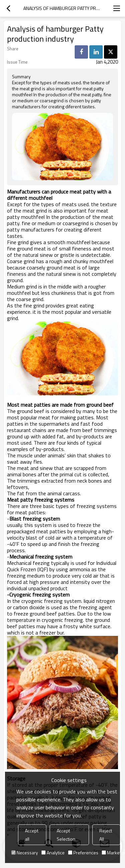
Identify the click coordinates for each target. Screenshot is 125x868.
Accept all (32, 835)
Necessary (25, 853)
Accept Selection (66, 835)
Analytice (53, 853)
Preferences (83, 853)
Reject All (106, 835)
